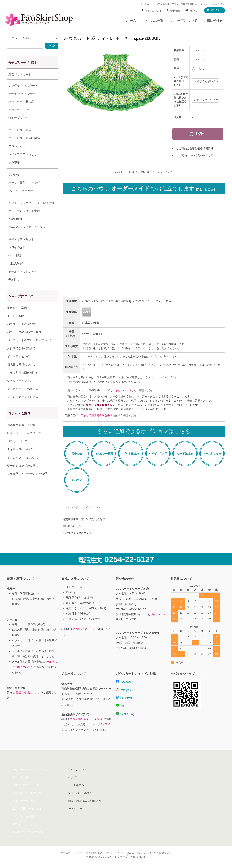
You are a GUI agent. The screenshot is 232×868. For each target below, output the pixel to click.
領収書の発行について (21, 374)
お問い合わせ (214, 21)
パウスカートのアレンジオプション (30, 350)
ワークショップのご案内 (23, 475)
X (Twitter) (124, 698)
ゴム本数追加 (131, 454)
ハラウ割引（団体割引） (23, 382)
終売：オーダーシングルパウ (89, 507)
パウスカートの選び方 (21, 334)
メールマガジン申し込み (23, 406)
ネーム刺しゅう (212, 454)
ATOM (79, 809)
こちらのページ (122, 390)
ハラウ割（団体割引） (26, 816)
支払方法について (81, 629)
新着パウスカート (20, 74)
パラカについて (17, 451)
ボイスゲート (158, 614)
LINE (121, 706)
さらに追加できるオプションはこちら (144, 431)
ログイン (194, 11)
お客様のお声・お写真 (21, 435)
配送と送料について (28, 692)
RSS (71, 809)
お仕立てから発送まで (21, 358)
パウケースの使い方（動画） (26, 342)
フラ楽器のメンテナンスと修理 (27, 483)
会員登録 (175, 11)
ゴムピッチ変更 (104, 454)
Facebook (124, 682)
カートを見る (76, 785)
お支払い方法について (26, 785)
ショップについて (184, 21)
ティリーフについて (20, 459)
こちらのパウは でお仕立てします (144, 189)
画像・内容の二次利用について (87, 801)
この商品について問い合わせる (195, 155)
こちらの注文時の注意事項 (97, 415)
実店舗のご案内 (17, 317)
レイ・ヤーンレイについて (24, 443)
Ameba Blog (125, 714)
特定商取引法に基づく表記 (28, 832)
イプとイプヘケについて (23, 467)
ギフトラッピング (18, 366)
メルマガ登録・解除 (24, 801)
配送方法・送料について (27, 793)
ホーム (131, 21)
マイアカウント (153, 11)
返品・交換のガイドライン (28, 809)
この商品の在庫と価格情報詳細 (195, 148)
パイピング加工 (158, 454)
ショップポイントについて (24, 390)
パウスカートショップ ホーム (30, 769)
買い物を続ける (72, 526)
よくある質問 (16, 325)
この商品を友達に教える (77, 533)
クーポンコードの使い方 (23, 398)
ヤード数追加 (185, 454)
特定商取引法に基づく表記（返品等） (85, 519)
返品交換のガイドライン (85, 719)
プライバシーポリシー (81, 793)
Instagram (124, 690)
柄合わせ (77, 454)
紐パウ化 (77, 480)
